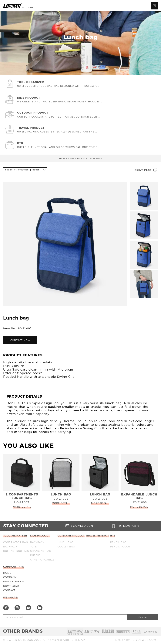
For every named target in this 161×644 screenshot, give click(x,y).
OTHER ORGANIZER (43, 560)
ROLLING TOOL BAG (16, 551)
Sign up (142, 617)
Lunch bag (94, 158)
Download (11, 586)
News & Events (14, 582)
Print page (146, 170)
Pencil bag (118, 542)
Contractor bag (16, 542)
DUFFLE (35, 555)
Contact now (20, 340)
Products (77, 158)
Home (63, 158)
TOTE (34, 547)
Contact (9, 590)
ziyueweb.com (145, 640)
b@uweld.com (82, 526)
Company (10, 577)
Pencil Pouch (120, 547)
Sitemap (78, 640)
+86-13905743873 (128, 526)
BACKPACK (10, 547)
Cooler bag (66, 547)
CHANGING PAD (41, 551)
